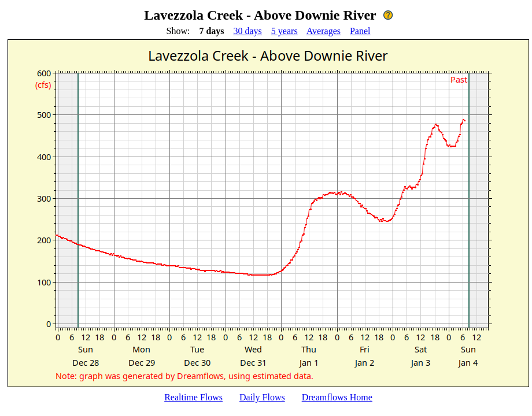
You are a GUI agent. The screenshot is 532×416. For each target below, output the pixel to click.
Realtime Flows (193, 397)
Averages (324, 31)
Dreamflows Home (337, 397)
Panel (360, 31)
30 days (248, 31)
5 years (285, 31)
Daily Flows (262, 397)
